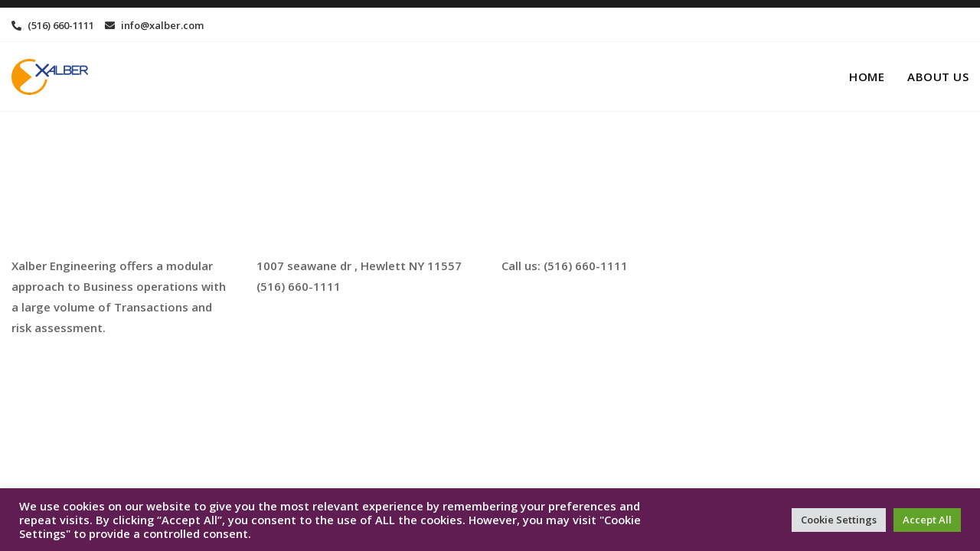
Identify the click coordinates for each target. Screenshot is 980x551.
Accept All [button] (927, 520)
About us (938, 77)
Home (867, 77)
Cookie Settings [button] (839, 520)
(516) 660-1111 (53, 25)
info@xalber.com (154, 25)
